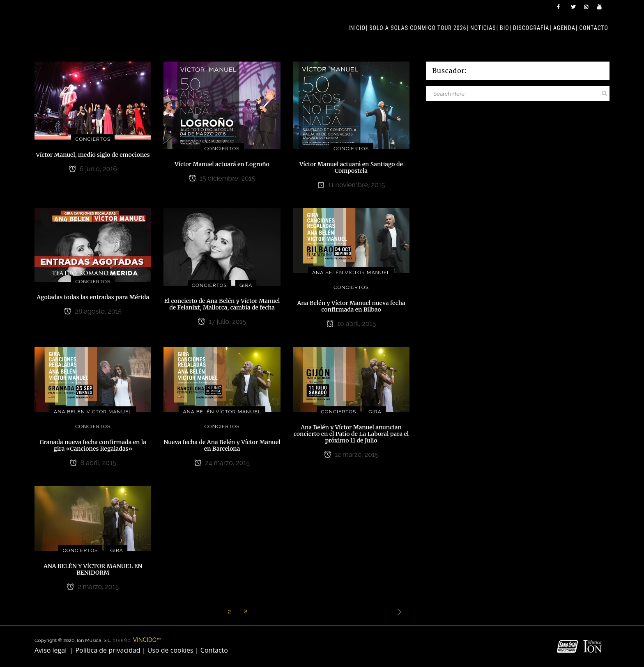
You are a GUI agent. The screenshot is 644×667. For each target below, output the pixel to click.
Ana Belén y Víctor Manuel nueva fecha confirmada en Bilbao (351, 306)
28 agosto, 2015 (93, 311)
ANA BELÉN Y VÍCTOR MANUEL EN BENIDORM (93, 569)
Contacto (214, 650)
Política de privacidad (108, 650)
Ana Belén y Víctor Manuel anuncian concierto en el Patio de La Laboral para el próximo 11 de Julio (351, 434)
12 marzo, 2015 (351, 455)
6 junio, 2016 (93, 169)
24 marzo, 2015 (222, 463)
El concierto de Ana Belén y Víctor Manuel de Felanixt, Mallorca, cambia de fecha (222, 304)
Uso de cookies (170, 650)
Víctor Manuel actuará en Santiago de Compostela (351, 167)
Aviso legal (51, 650)
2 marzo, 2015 (93, 587)
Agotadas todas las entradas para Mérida (93, 297)
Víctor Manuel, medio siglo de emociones (93, 155)
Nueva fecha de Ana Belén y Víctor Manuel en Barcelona (222, 445)
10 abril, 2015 (351, 324)
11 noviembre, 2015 (351, 185)
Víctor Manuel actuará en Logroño (222, 164)
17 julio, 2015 (222, 322)
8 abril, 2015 (93, 463)
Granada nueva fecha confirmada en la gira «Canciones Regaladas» (93, 445)
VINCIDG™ (147, 640)
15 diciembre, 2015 (222, 178)
